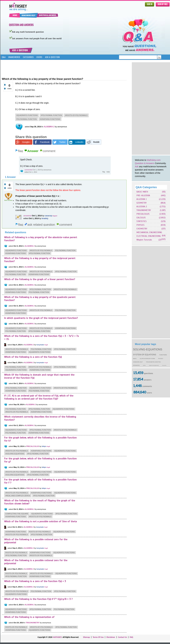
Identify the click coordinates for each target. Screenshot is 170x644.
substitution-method (154, 365)
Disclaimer (111, 637)
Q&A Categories (146, 187)
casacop (48, 216)
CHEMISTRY (142, 229)
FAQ (131, 637)
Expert (55, 216)
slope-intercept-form (147, 359)
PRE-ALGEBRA (143, 195)
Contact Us (122, 637)
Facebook (41, 142)
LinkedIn (76, 142)
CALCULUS (141, 218)
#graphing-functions (50, 119)
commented (28, 170)
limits (144, 365)
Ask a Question (52, 57)
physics (161, 359)
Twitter (59, 142)
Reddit (93, 142)
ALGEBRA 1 (142, 199)
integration (136, 365)
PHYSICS (140, 225)
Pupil (46, 345)
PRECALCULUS (143, 214)
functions (163, 355)
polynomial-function (27, 119)
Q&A (4, 57)
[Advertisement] (142, 108)
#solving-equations (15, 454)
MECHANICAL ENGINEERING (149, 232)
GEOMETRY (142, 203)
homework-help (138, 362)
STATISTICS (142, 221)
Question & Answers (145, 163)
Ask (137, 166)
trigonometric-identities (153, 362)
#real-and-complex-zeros (18, 496)
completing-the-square (17, 514)
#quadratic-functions (27, 115)
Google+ (23, 142)
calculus (164, 365)
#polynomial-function (51, 115)
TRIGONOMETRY (144, 210)
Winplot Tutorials (144, 240)
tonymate (40, 345)
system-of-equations (145, 355)
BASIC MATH (142, 192)
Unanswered (14, 57)
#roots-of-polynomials (76, 115)
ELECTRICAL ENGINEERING (149, 236)
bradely (45, 218)
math (135, 359)
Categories (28, 57)
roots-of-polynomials (40, 532)
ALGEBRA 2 (142, 207)
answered (27, 216)
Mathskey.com (154, 160)
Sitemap (86, 637)
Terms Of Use (98, 637)
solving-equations (148, 349)
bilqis (44, 446)
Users (39, 57)
